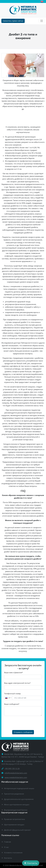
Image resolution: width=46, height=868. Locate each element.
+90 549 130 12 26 (12, 768)
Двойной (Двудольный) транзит (17, 830)
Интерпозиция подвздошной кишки (19, 788)
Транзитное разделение (14, 794)
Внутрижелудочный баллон (16, 810)
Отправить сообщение (23, 732)
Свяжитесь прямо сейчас (13, 21)
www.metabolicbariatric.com (16, 777)
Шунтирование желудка (14, 825)
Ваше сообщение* (12, 704)
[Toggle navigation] (42, 21)
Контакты (8, 858)
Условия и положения (13, 853)
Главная (7, 842)
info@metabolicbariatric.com (16, 773)
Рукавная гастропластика (14, 819)
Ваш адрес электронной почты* (17, 683)
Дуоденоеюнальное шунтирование (19, 799)
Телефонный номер (12, 694)
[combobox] (8, 698)
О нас (6, 847)
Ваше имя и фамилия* (13, 672)
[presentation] (21, 723)
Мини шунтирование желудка (17, 805)
